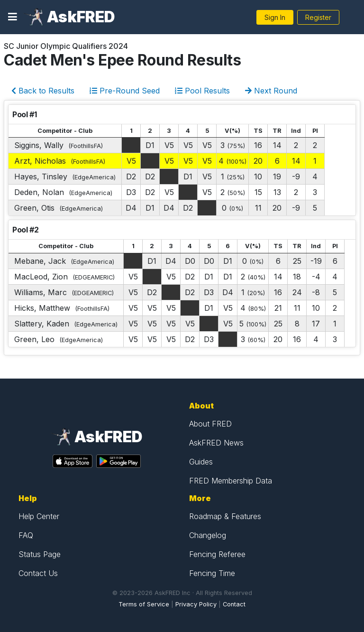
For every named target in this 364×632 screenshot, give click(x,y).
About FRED (210, 424)
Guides (201, 462)
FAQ (26, 535)
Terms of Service (144, 604)
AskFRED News (216, 443)
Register (318, 17)
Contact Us (38, 573)
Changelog (208, 535)
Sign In (275, 17)
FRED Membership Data (231, 481)
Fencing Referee (217, 554)
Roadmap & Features (225, 516)
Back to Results (43, 91)
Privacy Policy (196, 604)
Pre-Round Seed (125, 91)
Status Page (40, 554)
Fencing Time (212, 573)
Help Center (39, 516)
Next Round (271, 91)
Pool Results (202, 91)
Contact (234, 604)
